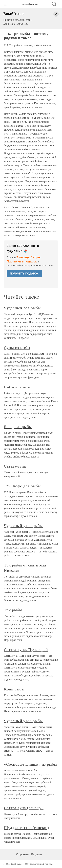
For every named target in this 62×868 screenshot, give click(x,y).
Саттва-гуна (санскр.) (24, 808)
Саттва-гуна (15, 466)
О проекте (22, 854)
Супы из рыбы (17, 348)
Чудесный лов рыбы (22, 308)
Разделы (37, 854)
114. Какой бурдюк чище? (19, 864)
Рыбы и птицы (17, 387)
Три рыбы (13, 610)
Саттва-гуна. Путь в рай (26, 650)
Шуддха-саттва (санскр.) (26, 828)
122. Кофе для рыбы (22, 486)
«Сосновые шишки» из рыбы (30, 764)
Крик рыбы (14, 689)
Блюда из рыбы (18, 427)
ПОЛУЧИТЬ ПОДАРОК (24, 274)
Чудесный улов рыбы (23, 526)
